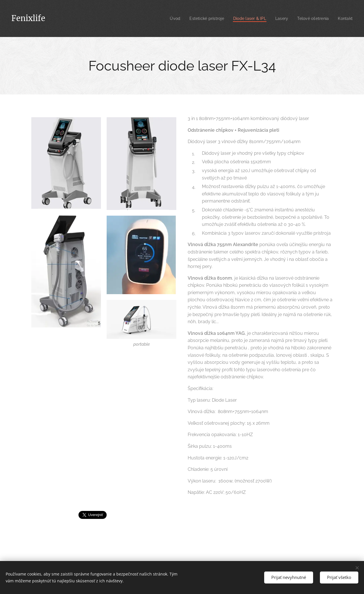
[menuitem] (168, 18)
